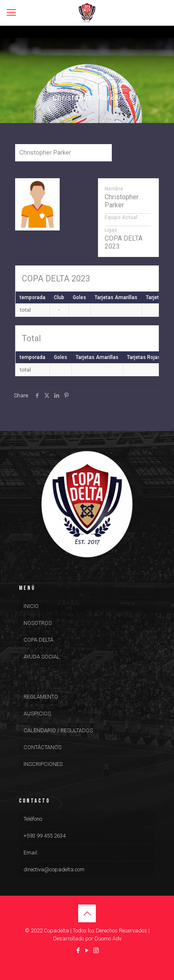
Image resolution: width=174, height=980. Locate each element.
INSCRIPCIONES (43, 764)
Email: (31, 853)
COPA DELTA (38, 640)
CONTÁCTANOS (42, 747)
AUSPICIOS (37, 714)
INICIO (31, 606)
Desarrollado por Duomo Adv (87, 938)
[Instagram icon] (96, 951)
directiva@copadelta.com (54, 869)
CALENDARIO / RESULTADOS (58, 730)
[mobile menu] (11, 13)
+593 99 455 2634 (45, 836)
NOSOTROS (38, 623)
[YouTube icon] (87, 951)
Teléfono (33, 819)
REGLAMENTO (41, 697)
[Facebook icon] (78, 951)
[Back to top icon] (87, 913)
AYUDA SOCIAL (42, 657)
